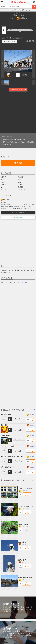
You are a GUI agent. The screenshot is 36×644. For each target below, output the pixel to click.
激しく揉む (4, 425)
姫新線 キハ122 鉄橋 (25, 578)
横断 (22, 270)
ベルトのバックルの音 (7, 446)
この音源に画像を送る (18, 90)
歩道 (26, 270)
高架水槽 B (22, 542)
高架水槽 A (22, 560)
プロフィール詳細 (18, 213)
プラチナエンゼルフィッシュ (26, 507)
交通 (15, 270)
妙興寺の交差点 (9, 74)
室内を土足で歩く (6, 415)
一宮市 (10, 270)
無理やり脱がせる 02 (7, 467)
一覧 (33, 410)
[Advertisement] (18, 112)
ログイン (25, 282)
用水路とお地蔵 (23, 524)
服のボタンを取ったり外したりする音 (12, 457)
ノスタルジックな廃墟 (25, 489)
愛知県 (4, 270)
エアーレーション (6, 436)
